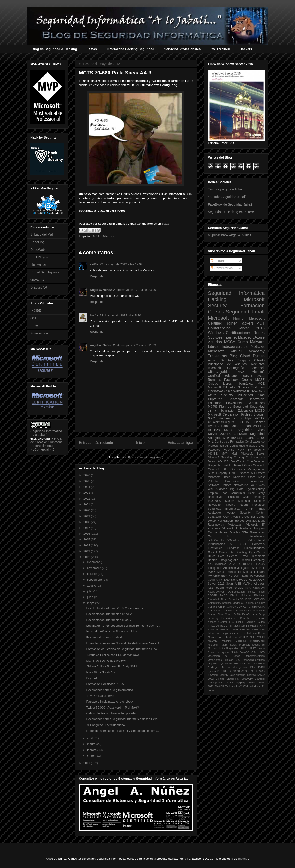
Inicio (140, 443)
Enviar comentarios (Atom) (145, 457)
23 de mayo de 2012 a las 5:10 (120, 315)
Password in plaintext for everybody (110, 701)
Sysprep (241, 682)
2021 (87, 504)
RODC (243, 580)
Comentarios (222, 268)
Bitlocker (246, 595)
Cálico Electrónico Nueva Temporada (111, 713)
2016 (87, 534)
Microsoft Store (244, 477)
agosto (92, 586)
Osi (210, 536)
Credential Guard (253, 517)
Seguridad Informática (236, 293)
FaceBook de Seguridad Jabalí (230, 204)
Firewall (245, 560)
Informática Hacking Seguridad (130, 49)
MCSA (230, 342)
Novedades (257, 532)
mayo (91, 603)
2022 (87, 499)
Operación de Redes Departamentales (236, 656)
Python (212, 671)
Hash (242, 626)
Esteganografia (229, 560)
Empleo (213, 493)
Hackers (246, 49)
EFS (232, 622)
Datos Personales (244, 426)
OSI (33, 318)
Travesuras (217, 356)
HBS (261, 426)
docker (212, 690)
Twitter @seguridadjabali (226, 189)
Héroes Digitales (246, 521)
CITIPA (222, 607)
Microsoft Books (253, 454)
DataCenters (249, 614)
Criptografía (236, 368)
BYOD (224, 595)
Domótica (246, 618)
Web (262, 485)
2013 (87, 551)
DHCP (212, 521)
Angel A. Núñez (101, 290)
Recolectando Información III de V (109, 620)
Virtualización (217, 544)
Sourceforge (39, 333)
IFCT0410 (232, 629)
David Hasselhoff (253, 556)
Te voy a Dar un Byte (100, 696)
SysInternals (257, 536)
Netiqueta (223, 652)
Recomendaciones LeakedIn (105, 637)
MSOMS (213, 641)
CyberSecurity (255, 489)
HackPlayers (40, 257)
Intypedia (234, 633)
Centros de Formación (229, 442)
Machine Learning (234, 641)
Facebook (258, 368)
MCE (261, 384)
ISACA (260, 564)
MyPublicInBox (217, 576)
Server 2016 (251, 328)
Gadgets (251, 622)
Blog (234, 356)
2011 (87, 763)
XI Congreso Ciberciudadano (105, 725)
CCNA (244, 422)
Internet (230, 337)
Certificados (256, 403)
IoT (242, 633)
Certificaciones (239, 333)
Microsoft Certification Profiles (230, 414)
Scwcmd (213, 675)
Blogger (259, 414)
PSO (238, 660)
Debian (212, 560)
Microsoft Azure (251, 337)
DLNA (237, 614)
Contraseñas (257, 611)
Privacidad (245, 395)
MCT (260, 323)
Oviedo (213, 384)
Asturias (215, 342)
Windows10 (242, 391)
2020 (87, 510)
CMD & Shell (220, 49)
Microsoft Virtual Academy (236, 351)
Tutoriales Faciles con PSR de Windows (113, 655)
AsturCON (259, 588)
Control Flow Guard (220, 614)
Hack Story (256, 493)
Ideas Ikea (258, 629)
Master (230, 501)
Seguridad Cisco (251, 430)
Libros (227, 384)
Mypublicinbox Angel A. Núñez (230, 235)
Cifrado (259, 360)
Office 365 (258, 652)
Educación (245, 410)
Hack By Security (251, 450)
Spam (230, 584)
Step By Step (226, 682)
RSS (230, 536)
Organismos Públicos (221, 660)
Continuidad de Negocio (235, 611)
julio (90, 591)
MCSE (260, 380)
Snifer (94, 315)
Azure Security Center (246, 513)
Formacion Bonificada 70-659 (106, 684)
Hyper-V (214, 426)
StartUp (212, 682)
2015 (87, 539)
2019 (87, 516)
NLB (244, 648)
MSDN (261, 637)
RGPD (232, 671)
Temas (92, 49)
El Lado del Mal (42, 234)
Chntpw (253, 607)
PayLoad (223, 664)
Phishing (234, 664)
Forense (229, 450)
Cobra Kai (214, 611)
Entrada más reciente (96, 443)
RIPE (34, 326)
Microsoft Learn (254, 572)
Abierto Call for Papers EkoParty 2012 (112, 666)
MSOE (222, 572)
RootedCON (257, 580)
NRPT (252, 648)
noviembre (94, 568)
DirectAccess (229, 618)
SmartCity (247, 679)
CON (240, 607)
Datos (225, 426)
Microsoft (109, 236)
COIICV (232, 607)
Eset (225, 465)
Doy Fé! (91, 678)
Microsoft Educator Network (229, 387)
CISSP (243, 544)
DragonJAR (39, 287)
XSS (211, 588)
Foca (224, 493)
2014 (87, 545)
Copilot (212, 552)
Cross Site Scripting (233, 552)
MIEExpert (258, 473)
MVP (225, 454)
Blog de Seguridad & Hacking (54, 49)
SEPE (254, 671)
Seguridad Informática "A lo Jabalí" (46, 433)
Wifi (210, 489)
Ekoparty (222, 473)
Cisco (229, 391)
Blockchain (214, 599)
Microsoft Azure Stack (222, 645)
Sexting (220, 679)
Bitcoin (234, 595)
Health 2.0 (252, 626)
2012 (87, 557)
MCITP (260, 418)
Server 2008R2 (220, 434)
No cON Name (238, 576)
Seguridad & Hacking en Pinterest (232, 212)
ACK (248, 588)
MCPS (212, 407)
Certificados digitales (243, 446)
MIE (211, 441)
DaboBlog (38, 242)
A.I (232, 544)
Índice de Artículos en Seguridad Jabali (112, 631)
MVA (241, 372)
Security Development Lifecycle (237, 675)
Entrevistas (235, 438)
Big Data (237, 489)
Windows (216, 333)
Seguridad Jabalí (245, 312)
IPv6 (248, 629)
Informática (245, 384)
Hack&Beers (226, 521)
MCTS (97, 236)
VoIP (253, 485)
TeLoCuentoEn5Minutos (223, 540)
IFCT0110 (243, 564)
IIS (253, 564)
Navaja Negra (237, 505)
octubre (93, 574)
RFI (225, 671)
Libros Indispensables (228, 347)
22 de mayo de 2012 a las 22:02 (121, 264)
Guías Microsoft (254, 465)
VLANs (247, 584)
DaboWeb (38, 250)
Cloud (245, 356)
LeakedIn (231, 637)
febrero (92, 750)
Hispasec (244, 473)
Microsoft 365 (218, 469)
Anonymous (216, 438)
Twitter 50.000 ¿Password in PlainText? (112, 707)
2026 (87, 475)
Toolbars (230, 686)
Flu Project (38, 265)
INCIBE (36, 310)
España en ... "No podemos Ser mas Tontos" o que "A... (123, 626)
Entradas (219, 261)
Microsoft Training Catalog (226, 458)
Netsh (234, 652)
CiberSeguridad (219, 372)
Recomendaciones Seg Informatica (109, 690)
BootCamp (215, 517)
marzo (92, 744)
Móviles (235, 532)
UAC (239, 686)
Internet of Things (218, 633)
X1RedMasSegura (221, 422)
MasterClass (257, 641)
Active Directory (221, 360)
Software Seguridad (249, 434)
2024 (87, 487)
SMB (262, 671)
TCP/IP (249, 509)
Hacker (260, 422)
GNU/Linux (238, 493)
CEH (251, 599)
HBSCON (224, 626)
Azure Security (220, 395)
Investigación (243, 568)
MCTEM (243, 637)
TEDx (261, 509)
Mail (234, 454)
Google (247, 380)
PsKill (261, 667)
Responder (97, 276)
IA (234, 564)
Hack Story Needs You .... (103, 672)
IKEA (242, 629)
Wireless (259, 584)
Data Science (228, 556)
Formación (252, 306)
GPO (211, 418)
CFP (257, 599)
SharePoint (233, 679)
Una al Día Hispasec (45, 272)
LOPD (250, 438)
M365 (212, 572)
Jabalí (248, 633)
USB (238, 584)
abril (90, 738)
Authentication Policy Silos (246, 592)
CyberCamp (257, 552)
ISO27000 (214, 501)
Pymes (259, 356)
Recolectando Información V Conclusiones (114, 608)
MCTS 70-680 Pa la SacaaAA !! (107, 661)
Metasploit (235, 572)
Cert (246, 607)
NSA (245, 532)
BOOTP (212, 595)
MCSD (260, 410)
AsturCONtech (216, 592)
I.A (229, 564)
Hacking (217, 299)
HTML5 (235, 626)
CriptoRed (215, 399)
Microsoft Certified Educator (236, 374)
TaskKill (219, 686)
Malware (257, 342)
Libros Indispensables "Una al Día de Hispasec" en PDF (123, 643)
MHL (253, 637)
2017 (87, 528)
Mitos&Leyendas (229, 648)
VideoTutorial (256, 540)
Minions (212, 648)
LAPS (221, 637)
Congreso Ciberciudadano (246, 548)
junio (91, 597)
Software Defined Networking (228, 485)
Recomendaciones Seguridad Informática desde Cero (122, 719)
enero (91, 756)
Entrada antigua (180, 443)
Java (255, 633)
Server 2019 (216, 584)
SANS (240, 671)
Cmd (261, 395)
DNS (261, 446)
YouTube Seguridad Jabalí (227, 197)
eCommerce (224, 588)
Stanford (260, 679)
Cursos (216, 312)
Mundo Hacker (218, 532)
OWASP (244, 652)
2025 (87, 481)
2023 (87, 493)
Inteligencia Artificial (221, 568)
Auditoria (221, 489)
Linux (261, 438)
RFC (220, 671)
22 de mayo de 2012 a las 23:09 (135, 290)
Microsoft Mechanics (252, 645)
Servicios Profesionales (183, 49)
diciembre (94, 562)
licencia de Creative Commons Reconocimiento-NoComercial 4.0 (46, 444)
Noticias (258, 347)
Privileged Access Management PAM (232, 667)
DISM (211, 556)
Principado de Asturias (227, 364)
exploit (239, 588)
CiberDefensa (256, 461)
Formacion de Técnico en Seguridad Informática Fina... (123, 649)
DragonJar (215, 465)
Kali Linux (258, 568)
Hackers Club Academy (246, 497)
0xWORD (37, 280)
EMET (240, 622)
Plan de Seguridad (234, 407)
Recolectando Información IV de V (109, 614)
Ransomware (256, 481)
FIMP (233, 473)
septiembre (95, 580)
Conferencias (219, 328)
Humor (239, 318)
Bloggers (244, 360)
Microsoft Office (219, 477)
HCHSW (214, 430)
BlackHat (259, 595)
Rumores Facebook (223, 380)
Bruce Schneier (230, 599)
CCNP (244, 599)
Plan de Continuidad (252, 664)
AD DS (223, 461)
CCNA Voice (232, 517)
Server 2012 (254, 376)
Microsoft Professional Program (243, 528)
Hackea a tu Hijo (235, 418)
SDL (248, 671)
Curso (243, 342)
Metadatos (235, 525)
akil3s (94, 264)
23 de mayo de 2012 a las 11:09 (135, 345)
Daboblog (214, 450)
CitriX (261, 607)
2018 (87, 522)
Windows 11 (257, 686)
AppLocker (215, 513)
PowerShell (234, 403)
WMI (246, 686)
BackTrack (237, 461)
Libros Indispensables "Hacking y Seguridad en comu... (123, 731)
